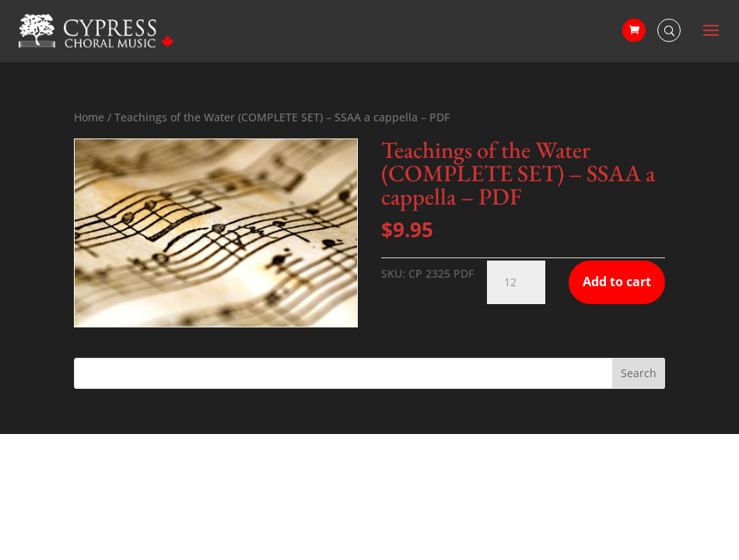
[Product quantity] (516, 282)
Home (89, 117)
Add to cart (617, 282)
